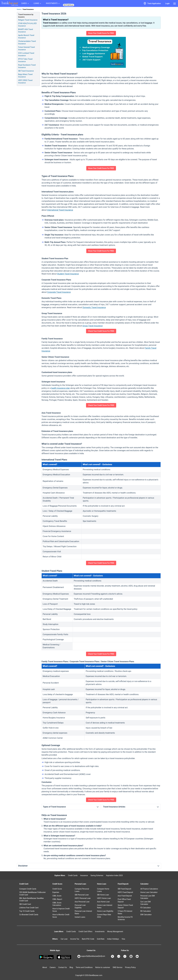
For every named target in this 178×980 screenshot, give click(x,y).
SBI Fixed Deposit (124, 889)
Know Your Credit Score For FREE (101, 33)
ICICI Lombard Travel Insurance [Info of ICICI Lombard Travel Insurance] (26, 54)
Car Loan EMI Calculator (145, 903)
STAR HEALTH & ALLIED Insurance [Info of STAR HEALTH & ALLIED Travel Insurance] (27, 25)
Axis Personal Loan (82, 902)
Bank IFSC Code (88, 939)
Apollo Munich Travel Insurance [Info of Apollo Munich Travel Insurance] (26, 36)
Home (19, 9)
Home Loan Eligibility (105, 911)
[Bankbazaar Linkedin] (119, 956)
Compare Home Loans (103, 890)
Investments (100, 932)
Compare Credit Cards (28, 889)
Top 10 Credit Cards (27, 911)
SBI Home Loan (103, 895)
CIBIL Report (57, 899)
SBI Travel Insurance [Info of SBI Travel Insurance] (26, 71)
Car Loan (64, 939)
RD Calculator (146, 911)
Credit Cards (73, 875)
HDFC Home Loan (104, 898)
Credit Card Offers (85, 932)
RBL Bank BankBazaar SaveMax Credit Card (32, 899)
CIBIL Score (57, 896)
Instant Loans (80, 917)
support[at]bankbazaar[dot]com (91, 956)
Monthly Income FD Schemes (125, 918)
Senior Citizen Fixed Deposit (125, 906)
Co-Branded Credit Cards (29, 915)
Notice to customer (103, 967)
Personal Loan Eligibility (80, 906)
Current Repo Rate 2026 (104, 916)
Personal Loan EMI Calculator (148, 897)
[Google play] (46, 957)
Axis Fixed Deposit (125, 896)
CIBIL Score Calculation (57, 904)
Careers (53, 967)
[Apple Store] (64, 957)
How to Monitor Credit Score (61, 916)
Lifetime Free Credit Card (29, 908)
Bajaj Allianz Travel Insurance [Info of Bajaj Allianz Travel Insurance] (25, 76)
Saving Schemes (97, 875)
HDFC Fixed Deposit (125, 892)
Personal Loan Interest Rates (83, 912)
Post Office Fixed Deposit (124, 900)
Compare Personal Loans (82, 890)
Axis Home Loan (103, 902)
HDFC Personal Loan (83, 898)
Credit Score (57, 889)
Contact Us (63, 967)
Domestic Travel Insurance (94, 307)
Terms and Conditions (84, 967)
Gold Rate (101, 939)
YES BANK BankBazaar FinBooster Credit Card (33, 894)
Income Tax (75, 939)
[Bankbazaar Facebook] (125, 956)
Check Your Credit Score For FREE (101, 331)
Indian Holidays (113, 939)
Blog (71, 967)
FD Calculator (145, 908)
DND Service (117, 967)
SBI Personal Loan (82, 895)
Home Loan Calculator (149, 892)
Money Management (115, 932)
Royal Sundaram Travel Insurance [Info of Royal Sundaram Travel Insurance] (27, 66)
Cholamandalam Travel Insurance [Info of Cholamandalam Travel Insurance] (27, 42)
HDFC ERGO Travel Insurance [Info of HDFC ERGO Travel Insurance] (25, 82)
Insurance (84, 875)
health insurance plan (60, 388)
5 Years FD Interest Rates (125, 912)
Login (167, 3)
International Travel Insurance (60, 210)
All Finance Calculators (149, 889)
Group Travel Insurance (93, 326)
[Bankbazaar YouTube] (137, 956)
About (45, 967)
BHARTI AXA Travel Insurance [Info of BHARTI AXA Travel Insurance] (26, 31)
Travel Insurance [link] (28, 9)
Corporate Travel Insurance (59, 292)
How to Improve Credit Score (61, 910)
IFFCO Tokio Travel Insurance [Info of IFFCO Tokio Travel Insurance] (25, 60)
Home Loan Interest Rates (105, 906)
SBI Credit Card (25, 904)
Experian (56, 892)
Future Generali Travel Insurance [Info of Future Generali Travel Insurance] (27, 48)
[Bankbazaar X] (113, 956)
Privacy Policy (130, 967)
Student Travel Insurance (68, 274)
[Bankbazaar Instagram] (131, 956)
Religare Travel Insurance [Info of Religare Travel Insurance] (28, 20)
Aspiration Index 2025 (114, 875)
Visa (123, 939)
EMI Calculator (146, 915)
